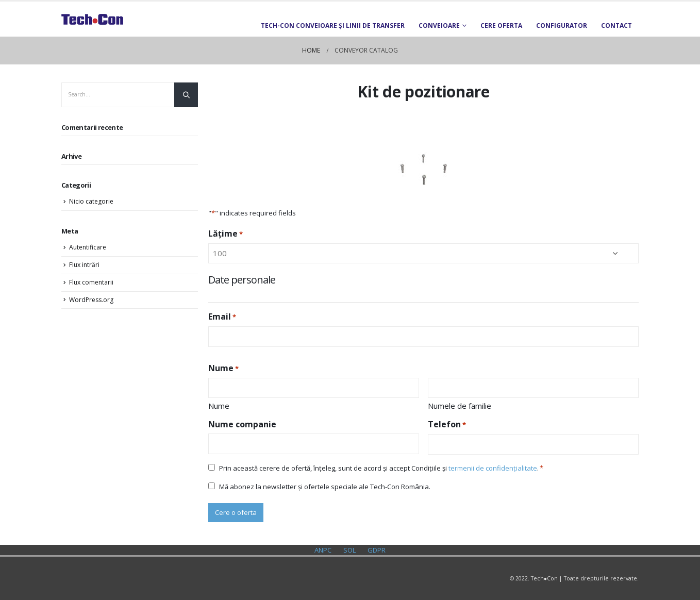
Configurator (562, 26)
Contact (616, 26)
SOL (349, 550)
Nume (219, 406)
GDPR (377, 550)
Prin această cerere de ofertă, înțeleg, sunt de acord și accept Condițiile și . (379, 468)
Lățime (226, 234)
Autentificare (88, 247)
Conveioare (439, 26)
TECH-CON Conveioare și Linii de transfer (333, 26)
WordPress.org (91, 300)
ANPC (323, 550)
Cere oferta (501, 26)
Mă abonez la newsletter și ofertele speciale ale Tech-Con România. (325, 487)
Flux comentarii (91, 282)
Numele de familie (460, 406)
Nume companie (242, 424)
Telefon (447, 424)
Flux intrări (84, 265)
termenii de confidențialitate (493, 468)
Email (222, 317)
